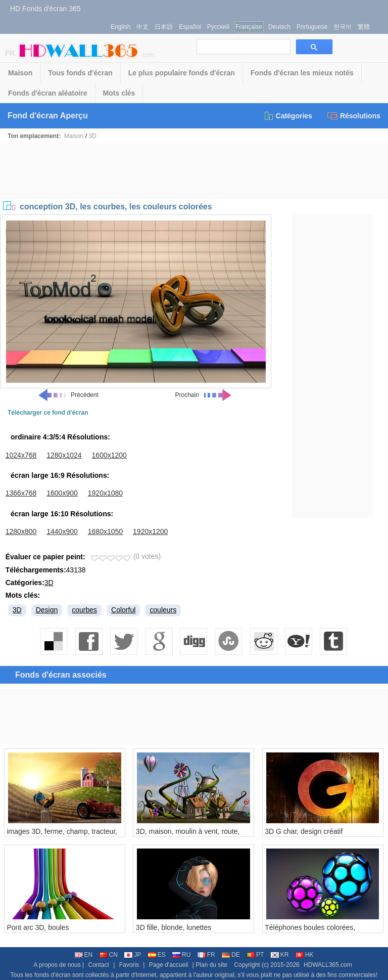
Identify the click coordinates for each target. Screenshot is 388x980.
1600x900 (62, 493)
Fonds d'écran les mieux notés (302, 73)
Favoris (129, 965)
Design (47, 610)
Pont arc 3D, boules (38, 927)
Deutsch (279, 27)
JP (133, 955)
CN (109, 955)
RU (181, 955)
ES (157, 955)
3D (93, 136)
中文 (142, 27)
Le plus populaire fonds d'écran (182, 73)
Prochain (204, 395)
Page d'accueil (169, 965)
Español (190, 27)
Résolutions (354, 116)
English (120, 27)
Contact (99, 965)
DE (231, 955)
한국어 (343, 27)
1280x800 (21, 531)
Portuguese (312, 27)
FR (206, 955)
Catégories (288, 116)
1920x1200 (150, 531)
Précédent (68, 395)
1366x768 (21, 493)
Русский (219, 27)
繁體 (364, 27)
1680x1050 (105, 531)
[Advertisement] (194, 171)
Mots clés (119, 93)
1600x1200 (109, 455)
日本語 (164, 27)
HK (305, 955)
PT (255, 955)
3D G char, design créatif (304, 831)
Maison (20, 73)
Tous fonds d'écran (80, 73)
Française (249, 27)
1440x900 (62, 531)
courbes (84, 610)
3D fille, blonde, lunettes (174, 927)
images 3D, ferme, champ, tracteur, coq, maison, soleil (62, 835)
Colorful (123, 610)
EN (84, 955)
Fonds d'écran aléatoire (48, 93)
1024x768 (21, 455)
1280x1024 (64, 455)
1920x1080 (105, 493)
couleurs (163, 610)
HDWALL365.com (328, 965)
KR (280, 955)
